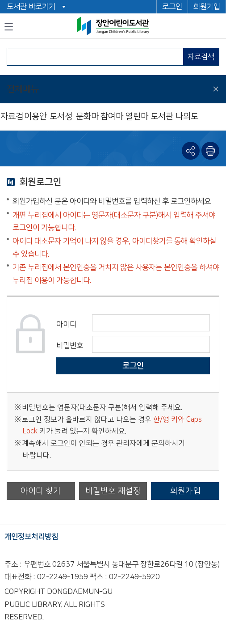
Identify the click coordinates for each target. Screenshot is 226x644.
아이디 (66, 324)
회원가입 (207, 7)
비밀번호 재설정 (113, 491)
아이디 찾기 (41, 491)
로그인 (172, 7)
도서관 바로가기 (31, 7)
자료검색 (201, 57)
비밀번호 (70, 346)
